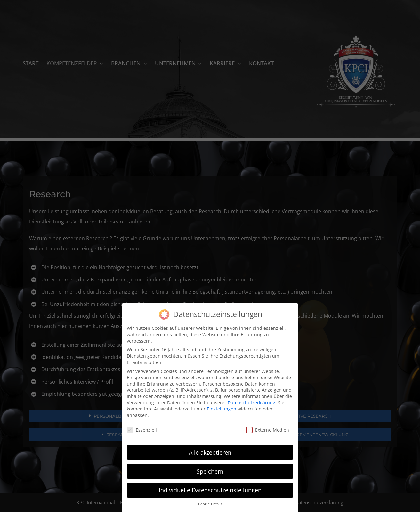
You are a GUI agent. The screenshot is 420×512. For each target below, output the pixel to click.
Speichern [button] (210, 471)
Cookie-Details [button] (210, 504)
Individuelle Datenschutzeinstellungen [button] (210, 490)
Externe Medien (268, 430)
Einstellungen (222, 409)
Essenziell (142, 430)
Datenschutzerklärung (251, 403)
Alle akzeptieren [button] (210, 452)
